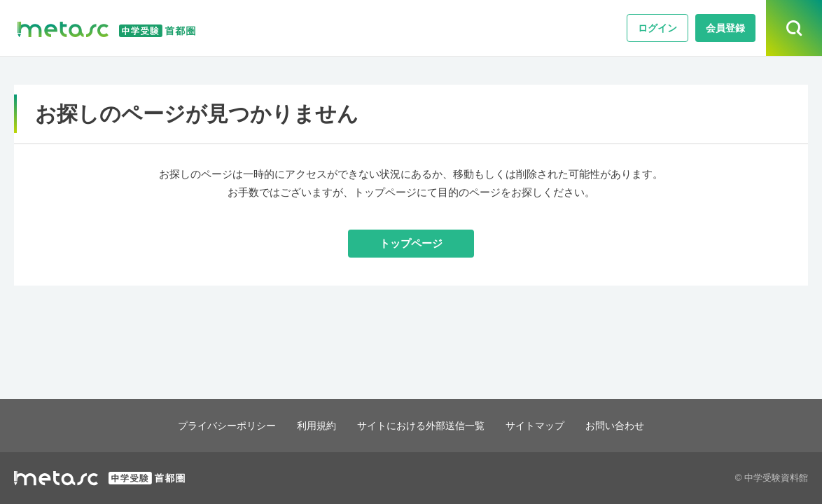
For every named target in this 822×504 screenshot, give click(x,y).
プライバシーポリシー (217, 425)
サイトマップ (543, 425)
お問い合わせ (627, 425)
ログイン (657, 28)
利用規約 (312, 425)
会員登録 (725, 28)
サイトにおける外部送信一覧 (422, 425)
